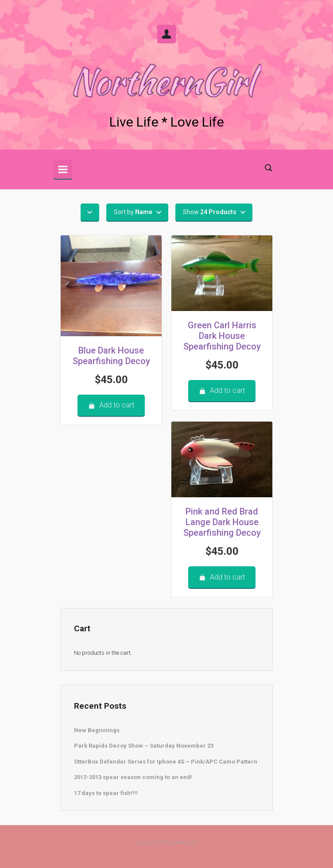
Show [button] (210, 212)
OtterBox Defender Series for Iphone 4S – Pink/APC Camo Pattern (166, 762)
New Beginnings (97, 730)
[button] (90, 212)
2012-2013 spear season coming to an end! (133, 777)
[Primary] (63, 169)
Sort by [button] (133, 212)
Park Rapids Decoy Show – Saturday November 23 (144, 746)
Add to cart (111, 405)
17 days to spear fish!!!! (106, 793)
